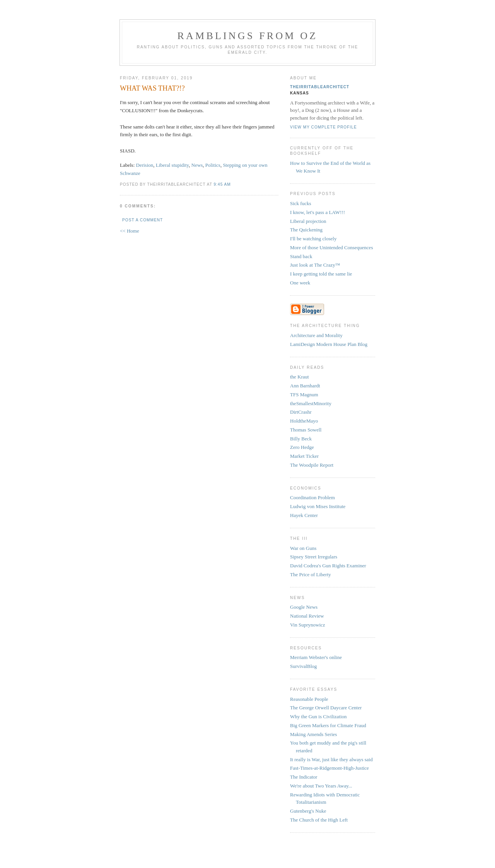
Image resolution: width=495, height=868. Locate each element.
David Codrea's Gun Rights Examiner (328, 566)
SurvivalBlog (303, 666)
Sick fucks (301, 203)
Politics (213, 165)
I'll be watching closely (313, 239)
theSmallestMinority (311, 403)
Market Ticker (304, 456)
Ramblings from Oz (248, 36)
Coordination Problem (312, 497)
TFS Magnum (304, 395)
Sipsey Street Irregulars (314, 557)
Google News (304, 607)
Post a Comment (143, 220)
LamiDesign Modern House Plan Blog (329, 344)
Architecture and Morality (316, 335)
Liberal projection (308, 221)
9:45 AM (222, 184)
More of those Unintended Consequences (331, 247)
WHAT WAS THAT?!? (152, 88)
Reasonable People (309, 699)
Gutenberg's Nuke (308, 811)
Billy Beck (301, 439)
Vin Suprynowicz (308, 625)
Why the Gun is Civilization (318, 716)
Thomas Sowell (306, 430)
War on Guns (303, 548)
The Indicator (304, 777)
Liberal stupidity (172, 165)
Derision (145, 165)
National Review (307, 616)
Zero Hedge (302, 447)
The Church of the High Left (319, 820)
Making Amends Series (313, 734)
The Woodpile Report (312, 465)
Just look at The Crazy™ (315, 265)
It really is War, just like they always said (331, 759)
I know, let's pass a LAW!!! (317, 212)
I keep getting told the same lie (321, 274)
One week (300, 283)
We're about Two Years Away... (321, 786)
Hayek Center (304, 515)
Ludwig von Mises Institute (318, 506)
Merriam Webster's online (316, 657)
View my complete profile (323, 127)
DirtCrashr (301, 412)
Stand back (301, 256)
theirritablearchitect (320, 87)
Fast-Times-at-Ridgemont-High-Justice (329, 768)
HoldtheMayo (304, 421)
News (197, 165)
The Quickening (306, 230)
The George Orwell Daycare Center (326, 708)
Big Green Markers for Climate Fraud (328, 725)
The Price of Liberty (311, 574)
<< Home (130, 231)
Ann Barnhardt (305, 386)
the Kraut (300, 377)
